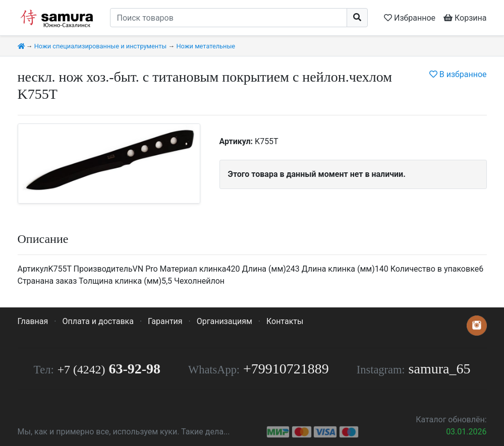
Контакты (285, 321)
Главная (33, 321)
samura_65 (440, 369)
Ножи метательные (206, 46)
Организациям (225, 321)
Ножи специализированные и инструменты (101, 46)
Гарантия (165, 321)
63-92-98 (109, 369)
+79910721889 (286, 369)
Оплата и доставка (98, 321)
